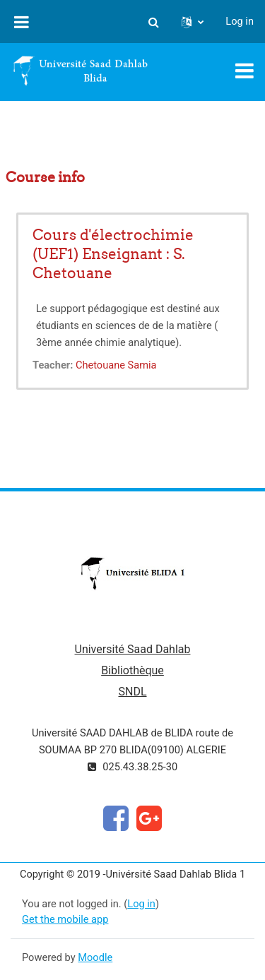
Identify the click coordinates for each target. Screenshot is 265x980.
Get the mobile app (65, 919)
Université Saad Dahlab (133, 649)
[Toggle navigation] (245, 71)
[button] (153, 22)
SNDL (132, 692)
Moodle (95, 957)
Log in (240, 21)
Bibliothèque (132, 670)
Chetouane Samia (116, 365)
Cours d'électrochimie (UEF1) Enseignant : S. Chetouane (113, 254)
